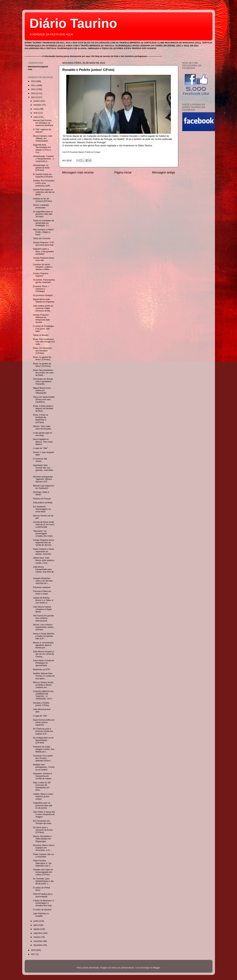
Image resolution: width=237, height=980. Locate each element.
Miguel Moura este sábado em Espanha (44, 301)
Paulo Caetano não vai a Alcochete (43, 856)
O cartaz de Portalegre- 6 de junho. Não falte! (44, 329)
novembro (38, 941)
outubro (37, 937)
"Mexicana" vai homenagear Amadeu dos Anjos (43, 534)
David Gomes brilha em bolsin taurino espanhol (44, 722)
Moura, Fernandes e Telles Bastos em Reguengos (42, 839)
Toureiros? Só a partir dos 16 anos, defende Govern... (43, 758)
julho (36, 925)
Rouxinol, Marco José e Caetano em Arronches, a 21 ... (44, 848)
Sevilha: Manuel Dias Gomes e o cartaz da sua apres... (44, 676)
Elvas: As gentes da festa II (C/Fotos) (42, 365)
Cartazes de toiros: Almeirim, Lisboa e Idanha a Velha (43, 267)
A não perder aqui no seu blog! (43, 434)
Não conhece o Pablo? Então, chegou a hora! (43, 232)
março (37, 109)
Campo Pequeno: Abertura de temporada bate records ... (41, 319)
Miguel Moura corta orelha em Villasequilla (42, 390)
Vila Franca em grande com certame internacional (43, 618)
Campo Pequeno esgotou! (41, 275)
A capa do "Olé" (40, 716)
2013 (34, 93)
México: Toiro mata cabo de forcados (42, 428)
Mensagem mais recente (78, 172)
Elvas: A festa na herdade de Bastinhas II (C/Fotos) (41, 419)
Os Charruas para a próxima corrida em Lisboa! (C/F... (43, 731)
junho (36, 921)
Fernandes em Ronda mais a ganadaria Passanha (43, 381)
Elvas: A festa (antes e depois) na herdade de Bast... (43, 408)
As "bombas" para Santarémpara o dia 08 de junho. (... (43, 881)
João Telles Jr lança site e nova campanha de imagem (44, 814)
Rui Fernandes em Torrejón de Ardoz (42, 822)
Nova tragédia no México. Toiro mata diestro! (43, 442)
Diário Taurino (73, 23)
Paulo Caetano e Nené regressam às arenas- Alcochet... (43, 552)
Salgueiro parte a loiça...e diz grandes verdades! (43, 251)
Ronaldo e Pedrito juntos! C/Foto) (88, 70)
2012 (34, 89)
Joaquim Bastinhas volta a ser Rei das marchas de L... (43, 581)
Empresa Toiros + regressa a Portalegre (41, 289)
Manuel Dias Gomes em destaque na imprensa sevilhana (43, 123)
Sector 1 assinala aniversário (41, 206)
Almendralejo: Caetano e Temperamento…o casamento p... (44, 159)
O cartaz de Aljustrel (42, 910)
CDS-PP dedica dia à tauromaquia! (43, 895)
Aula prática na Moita (43, 503)
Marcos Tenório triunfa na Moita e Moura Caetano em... (43, 685)
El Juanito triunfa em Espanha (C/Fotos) (43, 176)
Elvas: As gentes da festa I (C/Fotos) (42, 358)
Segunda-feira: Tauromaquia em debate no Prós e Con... (42, 149)
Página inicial (123, 172)
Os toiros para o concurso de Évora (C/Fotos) (43, 830)
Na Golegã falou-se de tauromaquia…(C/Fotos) (43, 740)
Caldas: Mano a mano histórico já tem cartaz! (43, 797)
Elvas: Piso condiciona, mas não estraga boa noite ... (44, 342)
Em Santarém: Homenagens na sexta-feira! (42, 509)
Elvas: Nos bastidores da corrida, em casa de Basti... (43, 373)
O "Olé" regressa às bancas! (42, 131)
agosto (37, 929)
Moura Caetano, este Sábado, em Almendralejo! (43, 138)
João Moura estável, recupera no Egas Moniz (42, 609)
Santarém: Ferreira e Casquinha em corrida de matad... (43, 776)
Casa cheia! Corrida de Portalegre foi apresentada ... (44, 663)
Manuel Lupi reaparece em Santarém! (44, 487)
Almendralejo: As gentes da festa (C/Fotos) (41, 168)
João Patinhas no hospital (41, 915)
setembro (38, 933)
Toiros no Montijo (41, 335)
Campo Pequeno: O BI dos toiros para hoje (43, 244)
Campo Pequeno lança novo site (43, 259)
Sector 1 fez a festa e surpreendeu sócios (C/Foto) (43, 627)
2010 (34, 81)
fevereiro (38, 105)
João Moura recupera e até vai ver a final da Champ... (44, 654)
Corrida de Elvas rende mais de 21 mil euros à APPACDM (44, 525)
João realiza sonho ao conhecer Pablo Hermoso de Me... (43, 308)
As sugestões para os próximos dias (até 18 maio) (43, 214)
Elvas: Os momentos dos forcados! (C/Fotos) (42, 351)
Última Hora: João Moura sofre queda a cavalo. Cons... (44, 560)
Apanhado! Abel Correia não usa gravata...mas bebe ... (43, 469)
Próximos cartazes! (42, 587)
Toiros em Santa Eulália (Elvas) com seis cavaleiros (44, 399)
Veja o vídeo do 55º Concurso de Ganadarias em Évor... (42, 786)
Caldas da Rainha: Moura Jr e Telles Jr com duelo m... (43, 600)
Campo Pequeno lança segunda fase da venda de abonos (43, 543)
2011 (34, 85)
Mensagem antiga (163, 172)
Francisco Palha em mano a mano (42, 593)
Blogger (157, 968)
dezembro (38, 945)
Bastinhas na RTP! (42, 670)
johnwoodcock (128, 968)
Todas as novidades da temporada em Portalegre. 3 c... (44, 223)
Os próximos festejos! (43, 295)
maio (36, 117)
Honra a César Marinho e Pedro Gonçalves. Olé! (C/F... (44, 636)
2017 (34, 954)
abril (36, 113)
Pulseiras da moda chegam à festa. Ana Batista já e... (44, 749)
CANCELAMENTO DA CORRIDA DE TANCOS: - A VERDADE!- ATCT (43, 695)
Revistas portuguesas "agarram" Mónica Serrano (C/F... (43, 479)
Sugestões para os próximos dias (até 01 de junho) (43, 805)
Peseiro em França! (42, 499)
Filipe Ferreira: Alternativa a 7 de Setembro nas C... (43, 863)
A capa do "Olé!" (41, 448)
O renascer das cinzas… (40, 460)
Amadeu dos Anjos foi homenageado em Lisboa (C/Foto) (43, 872)
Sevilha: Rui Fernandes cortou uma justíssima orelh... (44, 183)
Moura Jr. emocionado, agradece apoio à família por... (43, 645)
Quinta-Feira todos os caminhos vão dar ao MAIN (44, 192)
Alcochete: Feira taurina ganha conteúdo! (44, 281)
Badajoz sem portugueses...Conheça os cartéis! (44, 767)
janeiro (37, 101)
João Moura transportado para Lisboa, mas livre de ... (43, 571)
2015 (34, 950)
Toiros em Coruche (42, 238)
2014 (34, 97)
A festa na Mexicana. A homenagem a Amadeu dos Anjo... (43, 903)
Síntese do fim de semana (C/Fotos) (42, 200)
